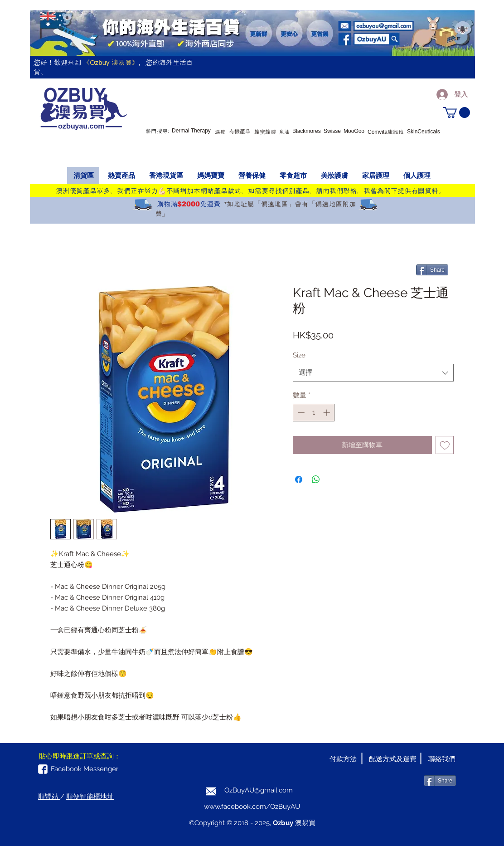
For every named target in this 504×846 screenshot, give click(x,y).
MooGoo (354, 131)
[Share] (432, 270)
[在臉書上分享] (299, 479)
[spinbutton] (314, 413)
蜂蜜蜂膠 (265, 132)
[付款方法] (343, 759)
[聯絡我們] (442, 759)
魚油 (284, 132)
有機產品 (240, 132)
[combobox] (373, 373)
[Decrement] (300, 413)
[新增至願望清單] (445, 445)
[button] (457, 112)
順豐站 (49, 797)
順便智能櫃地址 (90, 797)
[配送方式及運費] (393, 759)
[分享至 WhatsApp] (316, 479)
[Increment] (327, 413)
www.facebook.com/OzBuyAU (252, 807)
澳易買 (304, 823)
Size (299, 355)
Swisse (332, 131)
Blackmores (307, 131)
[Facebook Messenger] (85, 769)
